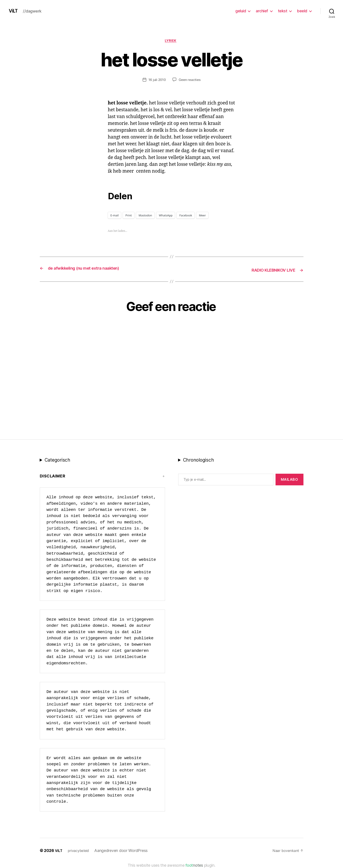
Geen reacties (190, 81)
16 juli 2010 (157, 81)
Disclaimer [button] (53, 476)
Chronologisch (199, 460)
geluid (241, 11)
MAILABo (289, 480)
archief (262, 11)
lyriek (171, 42)
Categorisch (57, 460)
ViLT (14, 11)
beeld (302, 11)
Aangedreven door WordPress (124, 851)
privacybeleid (80, 851)
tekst (283, 11)
